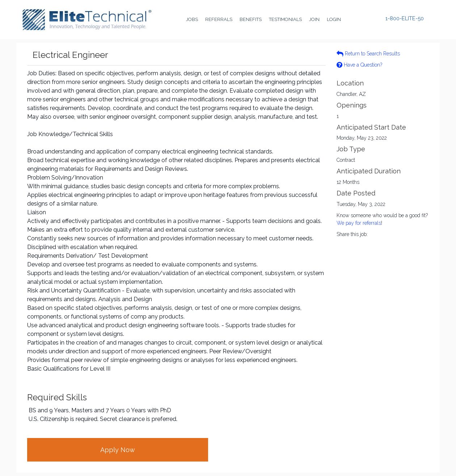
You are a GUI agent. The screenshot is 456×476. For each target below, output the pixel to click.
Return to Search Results (368, 54)
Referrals (219, 19)
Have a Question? (359, 65)
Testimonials (285, 19)
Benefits (251, 19)
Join (314, 19)
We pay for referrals (359, 223)
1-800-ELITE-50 (405, 19)
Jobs (192, 19)
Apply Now (118, 450)
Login (334, 19)
